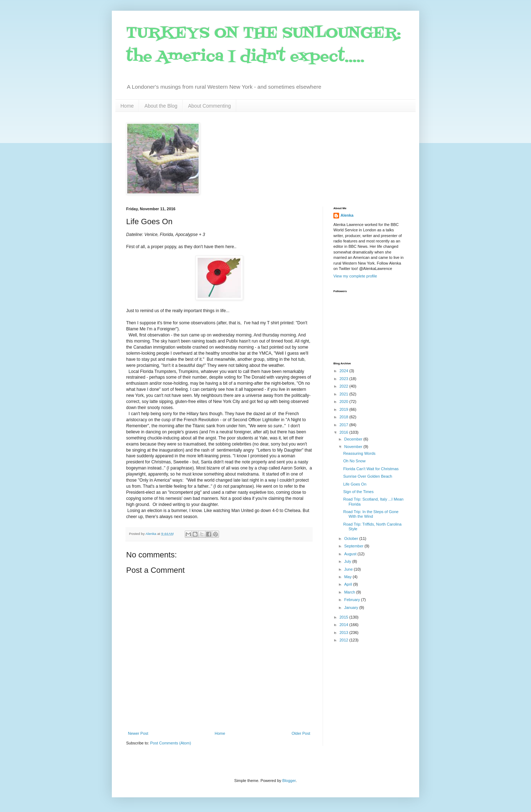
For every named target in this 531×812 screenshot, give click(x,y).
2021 (344, 394)
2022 (344, 386)
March (350, 592)
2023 (344, 379)
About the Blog (161, 106)
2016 (344, 432)
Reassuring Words (359, 453)
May (348, 577)
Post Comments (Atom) (170, 743)
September (354, 546)
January (352, 607)
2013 (344, 633)
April (349, 584)
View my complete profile (355, 276)
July (348, 561)
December (354, 439)
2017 (344, 425)
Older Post (301, 733)
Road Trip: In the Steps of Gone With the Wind (371, 514)
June (349, 569)
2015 (344, 617)
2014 (344, 625)
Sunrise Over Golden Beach (368, 476)
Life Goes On (355, 484)
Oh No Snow (354, 461)
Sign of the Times (358, 492)
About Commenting (209, 106)
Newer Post (138, 733)
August (351, 554)
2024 (344, 371)
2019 (344, 409)
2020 (344, 402)
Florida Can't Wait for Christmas (371, 469)
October (352, 538)
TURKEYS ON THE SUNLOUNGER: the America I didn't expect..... (264, 45)
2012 (344, 640)
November (354, 447)
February (353, 600)
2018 (344, 417)
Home (127, 106)
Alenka (347, 215)
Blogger (289, 781)
